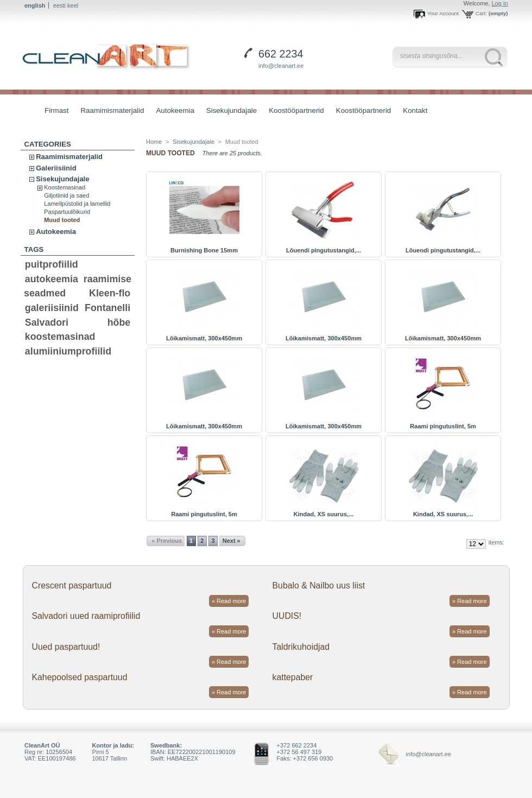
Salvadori (47, 322)
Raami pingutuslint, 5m (443, 426)
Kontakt (415, 110)
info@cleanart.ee (281, 66)
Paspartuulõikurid (67, 212)
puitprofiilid (52, 264)
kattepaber (293, 677)
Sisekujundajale (229, 112)
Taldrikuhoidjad (301, 647)
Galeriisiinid (56, 168)
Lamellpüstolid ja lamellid (77, 204)
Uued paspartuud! (66, 647)
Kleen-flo (110, 293)
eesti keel (66, 5)
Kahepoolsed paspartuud (79, 677)
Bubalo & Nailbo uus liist (319, 585)
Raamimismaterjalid (109, 112)
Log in (500, 3)
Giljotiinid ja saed (66, 195)
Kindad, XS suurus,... (324, 514)
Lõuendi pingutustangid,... (324, 250)
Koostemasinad (65, 187)
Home (154, 142)
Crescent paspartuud (71, 585)
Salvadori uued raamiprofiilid (86, 616)
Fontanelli (107, 308)
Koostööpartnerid (296, 110)
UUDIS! (287, 616)
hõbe (119, 322)
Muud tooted (62, 220)
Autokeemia (172, 112)
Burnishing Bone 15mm (204, 250)
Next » (232, 541)
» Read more (229, 601)
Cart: (481, 13)
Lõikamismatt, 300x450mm (204, 338)
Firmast (56, 110)
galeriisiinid (52, 308)
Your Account (443, 13)
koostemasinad (60, 337)
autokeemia (52, 279)
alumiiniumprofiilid (68, 351)
